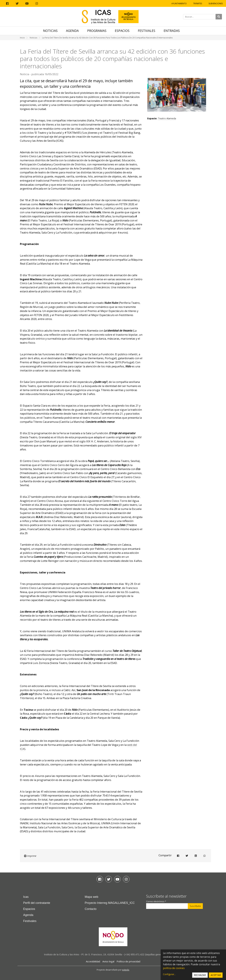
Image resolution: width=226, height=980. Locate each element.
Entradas (172, 31)
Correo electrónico (156, 901)
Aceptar (216, 975)
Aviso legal (108, 961)
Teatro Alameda (167, 118)
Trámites (198, 4)
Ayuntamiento (179, 4)
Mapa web (92, 897)
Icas (26, 897)
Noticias (50, 31)
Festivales (147, 31)
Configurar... (169, 974)
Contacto (91, 909)
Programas (97, 31)
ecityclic (126, 970)
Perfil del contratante (37, 903)
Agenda (72, 31)
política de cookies (174, 968)
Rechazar (200, 975)
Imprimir (30, 856)
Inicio (22, 38)
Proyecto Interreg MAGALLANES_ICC (110, 903)
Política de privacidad (128, 961)
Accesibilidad (93, 961)
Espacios (122, 31)
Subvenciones (216, 4)
